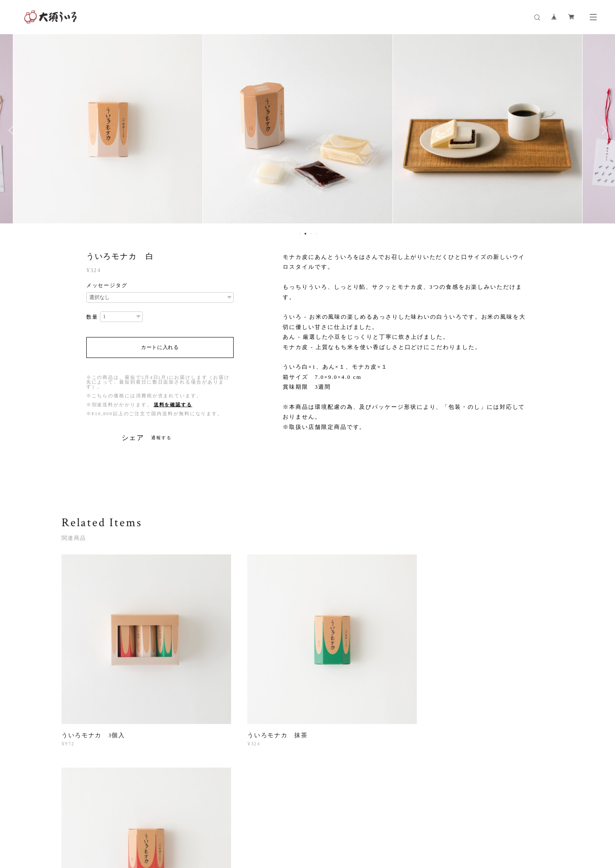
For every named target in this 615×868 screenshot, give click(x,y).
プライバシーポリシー (130, 817)
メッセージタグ (107, 285)
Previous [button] (13, 130)
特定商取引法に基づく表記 (195, 817)
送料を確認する (173, 405)
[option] (115, 130)
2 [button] (305, 234)
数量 (92, 317)
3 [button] (311, 234)
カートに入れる (160, 347)
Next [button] (602, 130)
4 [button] (316, 234)
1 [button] (300, 234)
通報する (161, 438)
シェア (133, 438)
